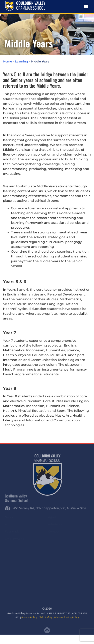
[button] (86, 7)
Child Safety (46, 617)
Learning (21, 61)
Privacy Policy (29, 617)
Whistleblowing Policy (66, 617)
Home (8, 61)
